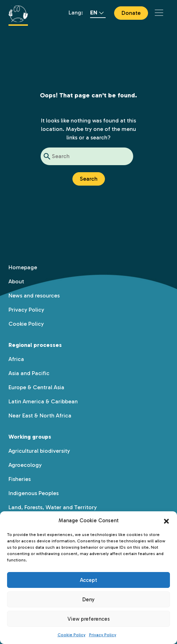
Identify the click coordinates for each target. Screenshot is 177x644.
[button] (166, 520)
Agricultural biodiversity (39, 451)
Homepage (23, 267)
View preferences (89, 619)
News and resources (34, 296)
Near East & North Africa (40, 416)
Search (89, 179)
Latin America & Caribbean (43, 401)
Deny (88, 600)
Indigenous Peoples (34, 493)
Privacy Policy (103, 635)
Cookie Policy (72, 635)
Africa (16, 359)
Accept (88, 580)
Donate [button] (131, 13)
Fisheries (20, 479)
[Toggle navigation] (159, 13)
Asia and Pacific (29, 373)
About (16, 281)
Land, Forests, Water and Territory (53, 507)
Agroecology (25, 465)
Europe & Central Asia (36, 387)
